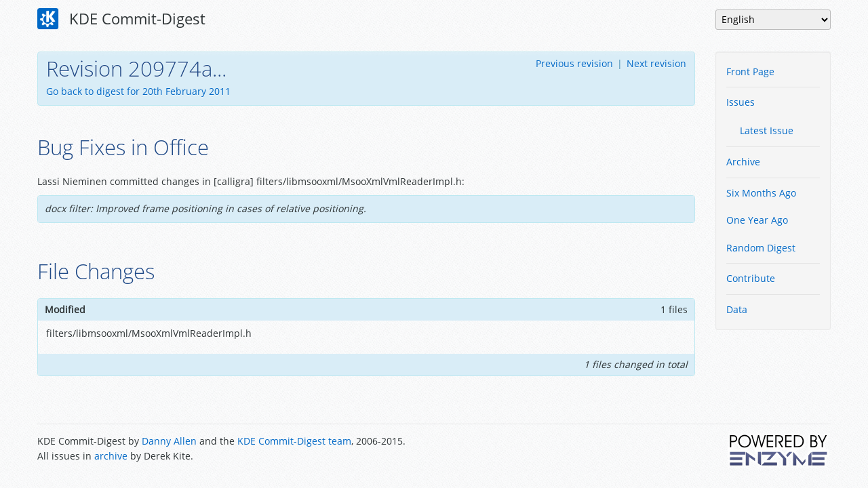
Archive (743, 162)
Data (737, 309)
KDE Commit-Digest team (294, 441)
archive (111, 456)
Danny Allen (169, 441)
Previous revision (574, 63)
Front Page (750, 72)
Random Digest (761, 248)
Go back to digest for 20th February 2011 (138, 91)
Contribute (751, 278)
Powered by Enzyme (779, 450)
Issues (741, 102)
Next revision (656, 63)
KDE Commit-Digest (121, 19)
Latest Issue (767, 130)
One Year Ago (757, 220)
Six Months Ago (761, 193)
